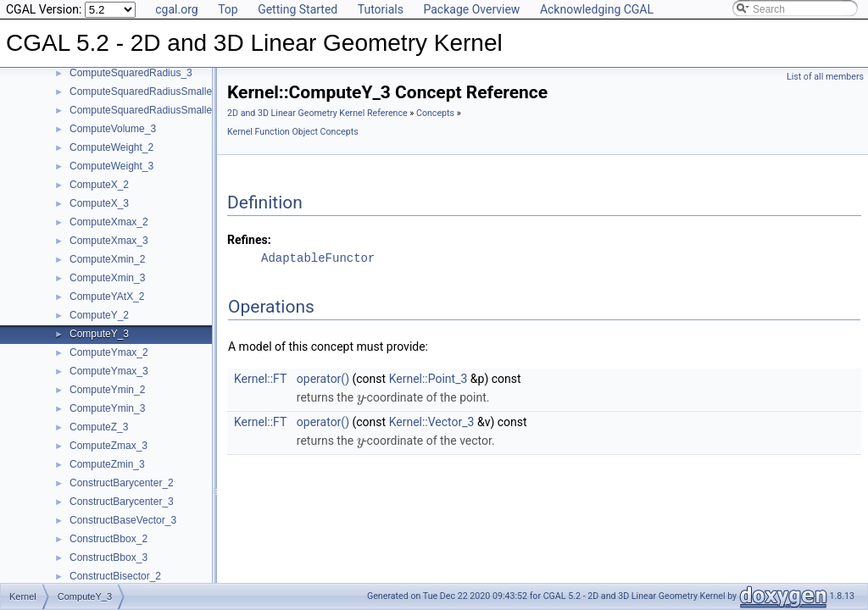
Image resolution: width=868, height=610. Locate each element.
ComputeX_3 (99, 203)
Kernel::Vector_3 (432, 422)
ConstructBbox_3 (108, 557)
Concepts (435, 113)
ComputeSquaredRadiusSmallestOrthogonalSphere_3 (192, 110)
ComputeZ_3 (99, 427)
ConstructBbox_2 (108, 539)
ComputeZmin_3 (107, 464)
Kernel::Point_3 (428, 379)
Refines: (249, 240)
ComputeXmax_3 (109, 241)
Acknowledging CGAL (597, 9)
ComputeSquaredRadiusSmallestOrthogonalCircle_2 (189, 91)
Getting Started (298, 9)
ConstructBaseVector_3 (123, 520)
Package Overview (471, 9)
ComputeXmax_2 (109, 222)
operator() (323, 379)
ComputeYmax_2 (109, 352)
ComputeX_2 (99, 185)
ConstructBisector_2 (115, 576)
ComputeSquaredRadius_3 (131, 73)
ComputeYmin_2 (107, 390)
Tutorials (381, 9)
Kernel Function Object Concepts (293, 132)
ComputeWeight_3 (111, 166)
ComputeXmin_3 (107, 278)
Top (228, 9)
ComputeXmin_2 (107, 259)
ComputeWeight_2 (111, 147)
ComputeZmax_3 (108, 446)
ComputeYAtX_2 (107, 297)
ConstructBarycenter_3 (122, 502)
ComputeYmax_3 (109, 371)
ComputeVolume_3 (113, 129)
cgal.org (176, 9)
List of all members (825, 77)
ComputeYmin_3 (107, 408)
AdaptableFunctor (318, 258)
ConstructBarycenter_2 (122, 483)
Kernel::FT (260, 379)
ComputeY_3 (99, 334)
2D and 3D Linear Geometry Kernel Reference (317, 113)
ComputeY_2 (99, 315)
